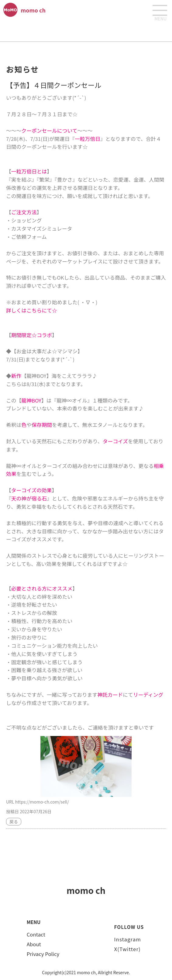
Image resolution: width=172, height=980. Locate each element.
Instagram (128, 939)
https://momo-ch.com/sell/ (42, 802)
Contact (36, 934)
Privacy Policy (43, 954)
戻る (14, 821)
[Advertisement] (86, 31)
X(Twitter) (127, 949)
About (34, 944)
